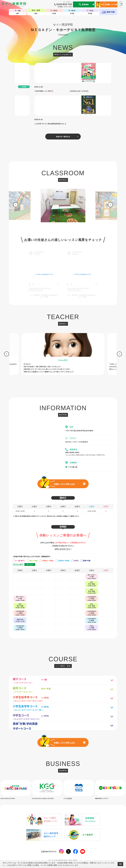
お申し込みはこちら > (63, 526)
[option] (63, 174)
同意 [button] (120, 864)
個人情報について (21, 846)
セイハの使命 (41, 846)
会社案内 (31, 846)
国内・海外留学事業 (53, 846)
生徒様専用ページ (87, 846)
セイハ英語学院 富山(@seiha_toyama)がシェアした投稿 (44, 263)
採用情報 (108, 846)
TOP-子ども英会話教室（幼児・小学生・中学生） (63, 838)
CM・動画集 (76, 846)
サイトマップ (99, 846)
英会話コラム (66, 846)
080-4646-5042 (72, 430)
